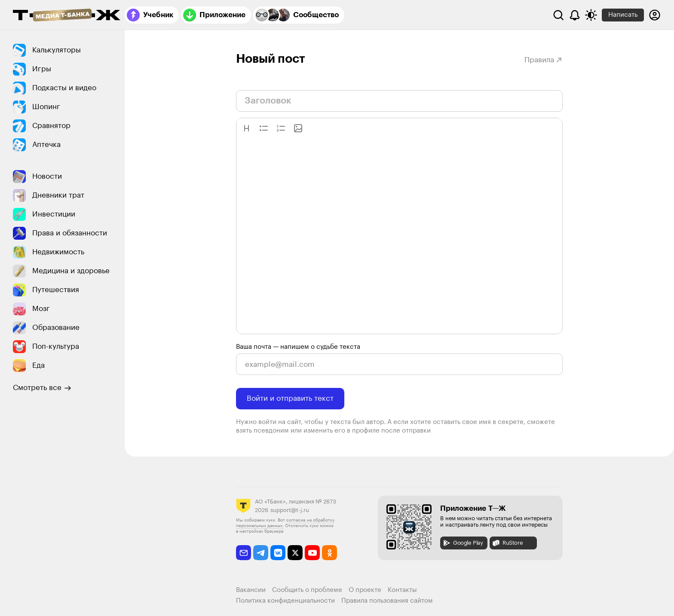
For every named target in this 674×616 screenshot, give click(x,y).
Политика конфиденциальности (285, 601)
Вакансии (251, 590)
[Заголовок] (247, 128)
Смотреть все (42, 388)
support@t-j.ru (290, 510)
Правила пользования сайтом (387, 601)
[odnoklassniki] (329, 553)
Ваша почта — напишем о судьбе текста (298, 347)
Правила (544, 60)
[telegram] (261, 553)
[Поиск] (558, 15)
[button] (247, 128)
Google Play (463, 543)
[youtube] (312, 553)
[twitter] (295, 553)
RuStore (507, 543)
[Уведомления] (575, 15)
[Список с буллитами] (264, 128)
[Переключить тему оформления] (591, 15)
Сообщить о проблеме (307, 590)
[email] (244, 553)
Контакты (402, 590)
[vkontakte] (278, 553)
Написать (623, 15)
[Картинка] (298, 128)
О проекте (365, 590)
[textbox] (399, 236)
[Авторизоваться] (655, 15)
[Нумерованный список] (281, 128)
